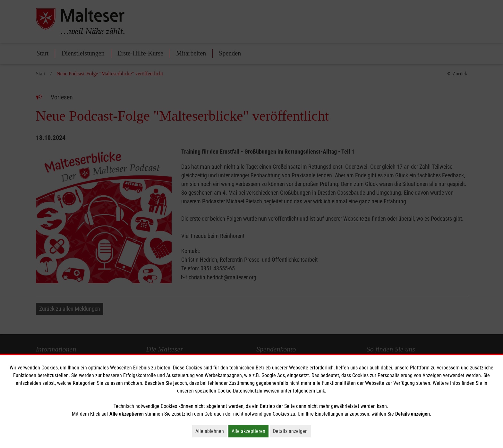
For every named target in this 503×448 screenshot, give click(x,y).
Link (321, 391)
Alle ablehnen (211, 431)
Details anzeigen (292, 431)
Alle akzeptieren (250, 431)
